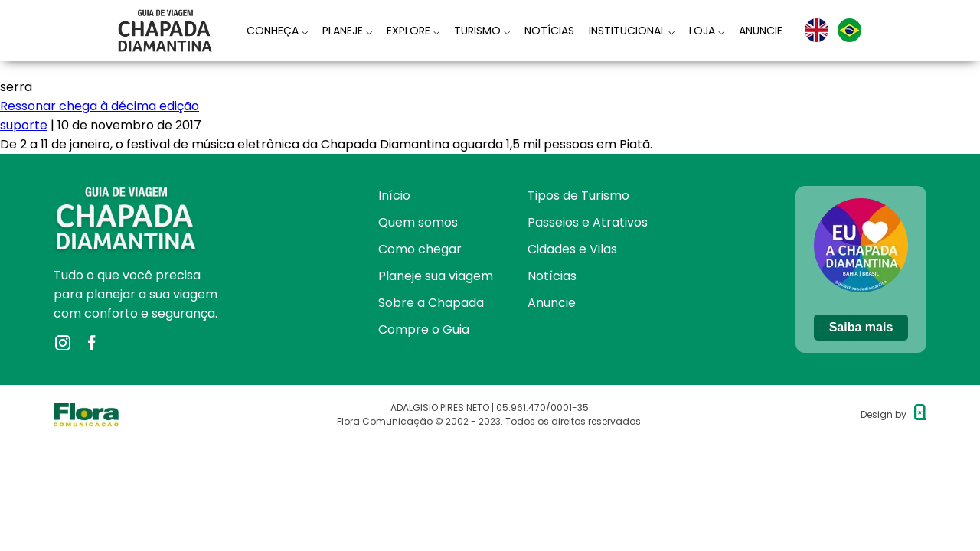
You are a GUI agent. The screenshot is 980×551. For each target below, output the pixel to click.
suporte (24, 125)
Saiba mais (861, 327)
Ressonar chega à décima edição (100, 106)
